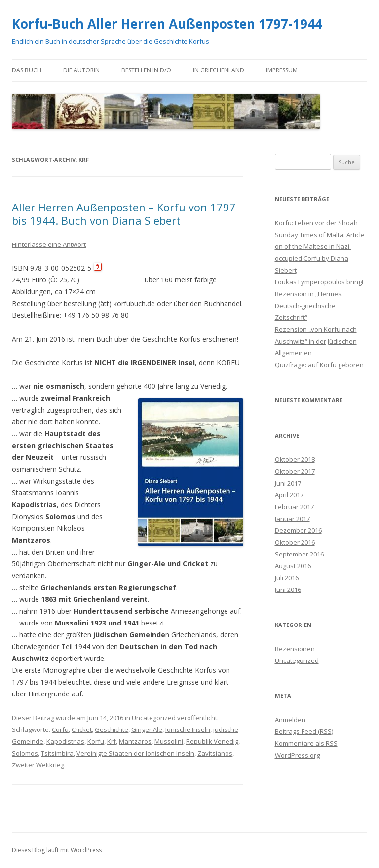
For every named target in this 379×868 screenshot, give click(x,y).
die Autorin (81, 70)
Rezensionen (295, 649)
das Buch (27, 70)
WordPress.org (297, 755)
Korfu (96, 741)
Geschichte (112, 729)
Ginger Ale (147, 729)
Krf (112, 741)
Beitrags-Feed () (304, 731)
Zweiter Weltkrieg (38, 765)
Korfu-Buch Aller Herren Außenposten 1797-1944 (167, 24)
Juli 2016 (287, 578)
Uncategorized (154, 718)
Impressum (282, 70)
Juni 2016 (288, 590)
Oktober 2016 (295, 542)
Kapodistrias (65, 741)
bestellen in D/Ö (146, 70)
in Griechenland (219, 70)
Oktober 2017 (295, 471)
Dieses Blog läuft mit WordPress (57, 850)
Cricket (82, 729)
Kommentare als (306, 743)
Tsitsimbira (57, 753)
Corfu (60, 729)
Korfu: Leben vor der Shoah (316, 223)
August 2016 (293, 566)
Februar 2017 (294, 507)
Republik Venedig (212, 741)
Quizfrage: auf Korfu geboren (319, 365)
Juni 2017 (288, 483)
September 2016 (299, 554)
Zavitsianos (215, 753)
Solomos (25, 753)
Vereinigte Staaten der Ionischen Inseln (135, 753)
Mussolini (169, 741)
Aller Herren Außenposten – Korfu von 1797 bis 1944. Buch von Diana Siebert (124, 213)
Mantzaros (135, 741)
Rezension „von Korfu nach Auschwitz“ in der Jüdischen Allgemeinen (316, 341)
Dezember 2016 (298, 530)
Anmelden (290, 720)
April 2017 (289, 495)
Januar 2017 (292, 519)
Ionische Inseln (188, 729)
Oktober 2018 (295, 459)
